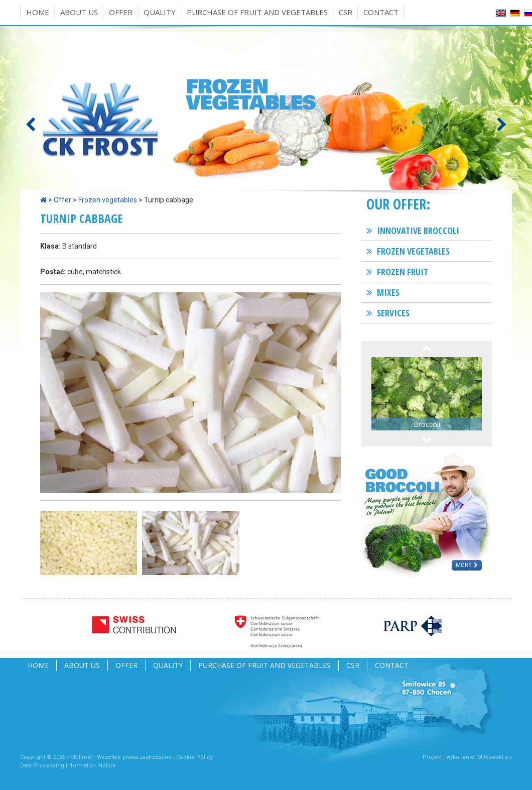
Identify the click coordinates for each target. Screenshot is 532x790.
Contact (381, 12)
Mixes (388, 292)
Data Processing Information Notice (68, 766)
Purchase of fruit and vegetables (257, 12)
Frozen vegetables (108, 200)
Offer (121, 12)
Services (393, 313)
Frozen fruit (403, 272)
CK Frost (81, 757)
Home (38, 12)
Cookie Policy (194, 757)
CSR (346, 12)
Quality (160, 12)
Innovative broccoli (418, 231)
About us (79, 12)
